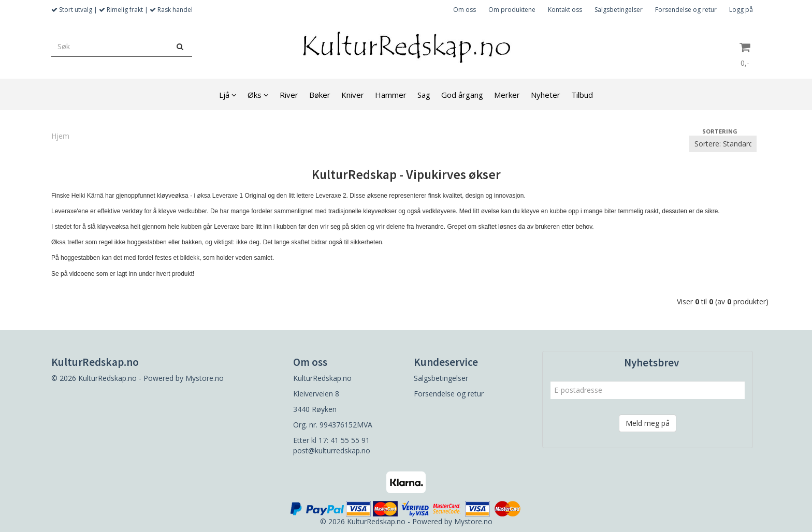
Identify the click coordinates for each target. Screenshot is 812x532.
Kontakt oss (565, 10)
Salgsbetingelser (619, 10)
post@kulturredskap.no (332, 450)
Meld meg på (648, 423)
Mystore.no (205, 378)
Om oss (465, 10)
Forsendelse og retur (686, 10)
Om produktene (512, 10)
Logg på (741, 10)
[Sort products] (723, 144)
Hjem (60, 136)
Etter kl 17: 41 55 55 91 (331, 440)
